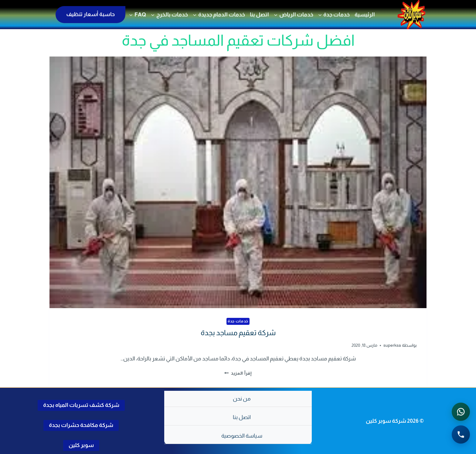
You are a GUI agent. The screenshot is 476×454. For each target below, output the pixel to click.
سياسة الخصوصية (242, 436)
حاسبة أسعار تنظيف (90, 14)
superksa (392, 345)
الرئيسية (365, 15)
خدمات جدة (238, 321)
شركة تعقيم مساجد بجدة (238, 333)
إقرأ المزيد (238, 373)
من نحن (242, 399)
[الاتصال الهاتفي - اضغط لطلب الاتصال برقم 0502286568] (461, 435)
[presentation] (238, 182)
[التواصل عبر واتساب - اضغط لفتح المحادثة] (461, 413)
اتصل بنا (259, 15)
